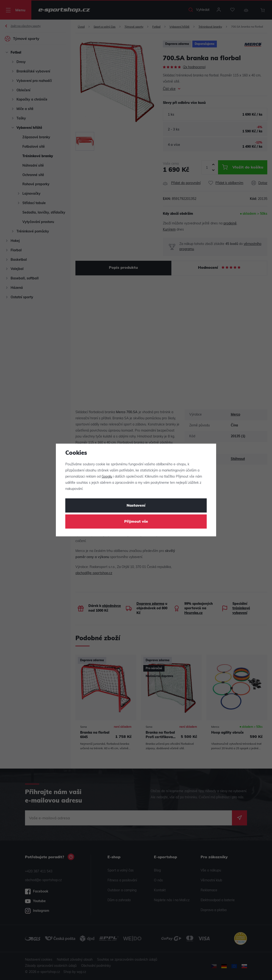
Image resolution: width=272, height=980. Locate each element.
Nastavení (136, 506)
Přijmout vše (136, 522)
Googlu (107, 477)
